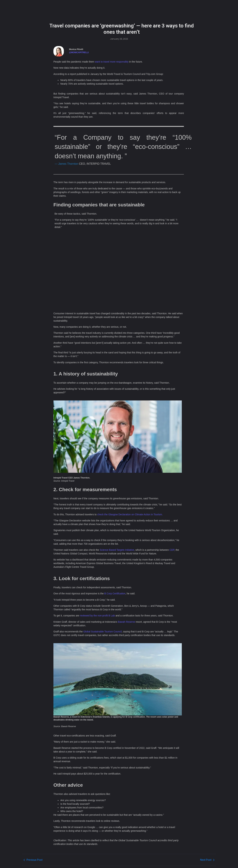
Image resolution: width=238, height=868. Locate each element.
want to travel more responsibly (112, 62)
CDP (172, 550)
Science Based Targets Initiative (117, 550)
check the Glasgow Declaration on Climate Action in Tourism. (130, 514)
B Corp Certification (115, 593)
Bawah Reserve (126, 622)
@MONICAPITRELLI (79, 52)
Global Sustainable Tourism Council (102, 632)
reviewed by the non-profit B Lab (97, 616)
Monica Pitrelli (76, 49)
